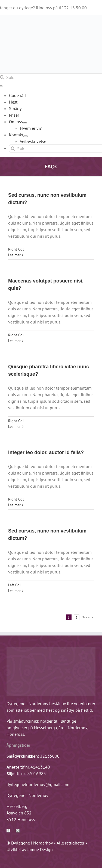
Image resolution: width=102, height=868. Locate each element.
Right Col (16, 249)
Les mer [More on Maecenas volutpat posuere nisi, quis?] (14, 341)
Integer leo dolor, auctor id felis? (46, 452)
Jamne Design (40, 849)
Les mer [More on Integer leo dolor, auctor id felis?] (14, 505)
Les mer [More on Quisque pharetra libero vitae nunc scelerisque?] (14, 426)
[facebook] (8, 831)
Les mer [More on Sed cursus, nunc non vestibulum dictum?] (14, 255)
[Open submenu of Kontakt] (26, 136)
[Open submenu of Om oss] (25, 123)
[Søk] (13, 148)
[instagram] (18, 831)
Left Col (14, 585)
